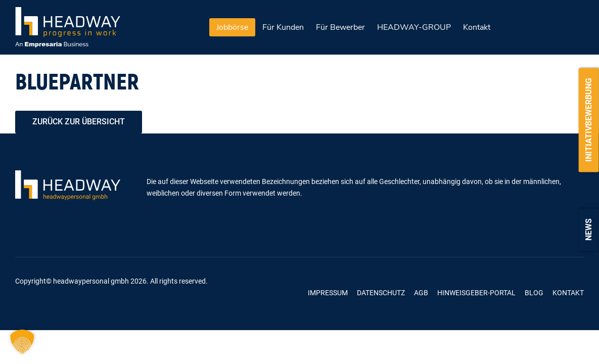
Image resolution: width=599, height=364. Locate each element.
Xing (239, 293)
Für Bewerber (340, 27)
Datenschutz (381, 293)
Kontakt (477, 27)
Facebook (213, 293)
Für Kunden (283, 27)
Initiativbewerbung (589, 120)
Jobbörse (232, 27)
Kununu (290, 293)
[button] (22, 342)
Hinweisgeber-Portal (476, 293)
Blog (534, 293)
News (589, 230)
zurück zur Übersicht (79, 122)
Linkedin (265, 293)
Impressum (328, 293)
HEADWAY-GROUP (414, 27)
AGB (421, 293)
